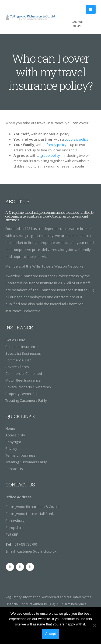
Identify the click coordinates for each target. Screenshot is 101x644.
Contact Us (14, 469)
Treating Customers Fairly (26, 400)
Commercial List (18, 360)
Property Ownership (22, 394)
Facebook (10, 567)
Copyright (13, 442)
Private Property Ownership (28, 387)
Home (10, 428)
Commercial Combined (24, 373)
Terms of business (21, 455)
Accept (51, 634)
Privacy (11, 449)
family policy (56, 145)
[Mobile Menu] (91, 9)
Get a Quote (15, 340)
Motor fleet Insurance (23, 380)
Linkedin (30, 567)
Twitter (20, 567)
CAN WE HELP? (77, 24)
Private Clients (17, 367)
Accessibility (15, 435)
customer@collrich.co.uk (37, 551)
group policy (50, 155)
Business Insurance (22, 347)
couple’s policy (76, 139)
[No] (94, 625)
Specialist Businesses (23, 353)
